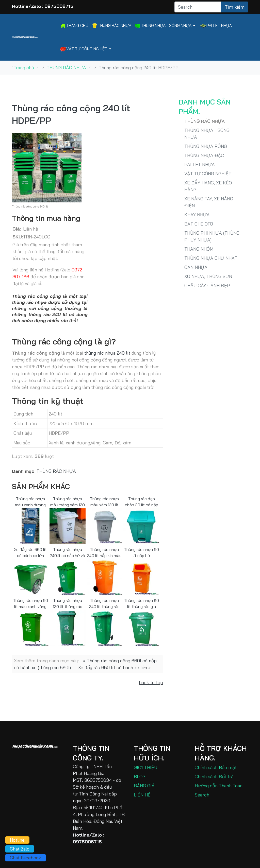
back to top (151, 682)
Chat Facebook (26, 858)
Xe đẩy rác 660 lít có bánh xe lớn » (115, 667)
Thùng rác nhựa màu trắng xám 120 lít (68, 502)
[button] (166, 26)
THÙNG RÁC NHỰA (56, 471)
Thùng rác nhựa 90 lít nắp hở (141, 552)
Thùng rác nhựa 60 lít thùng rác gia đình (141, 603)
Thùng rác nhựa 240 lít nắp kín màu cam (104, 552)
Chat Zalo (20, 849)
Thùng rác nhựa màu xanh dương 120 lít (30, 502)
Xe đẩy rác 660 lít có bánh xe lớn (30, 552)
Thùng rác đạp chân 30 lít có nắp (142, 502)
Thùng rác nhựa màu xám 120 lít (104, 502)
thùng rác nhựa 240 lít (107, 353)
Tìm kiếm (235, 7)
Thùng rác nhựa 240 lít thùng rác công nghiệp (104, 603)
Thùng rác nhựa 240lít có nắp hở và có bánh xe (67, 552)
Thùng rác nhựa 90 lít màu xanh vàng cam (30, 603)
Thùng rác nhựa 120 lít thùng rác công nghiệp (68, 603)
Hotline (17, 840)
